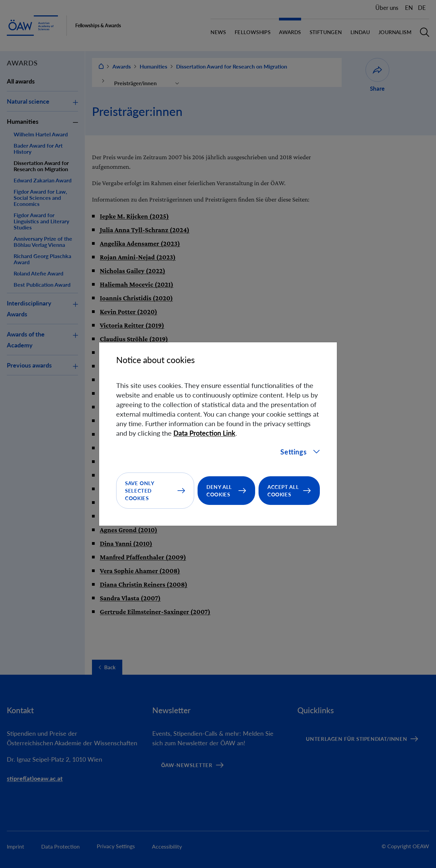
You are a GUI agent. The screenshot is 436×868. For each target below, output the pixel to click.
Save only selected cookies (140, 491)
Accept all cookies (283, 491)
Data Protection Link (204, 433)
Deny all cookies (219, 491)
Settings (300, 452)
